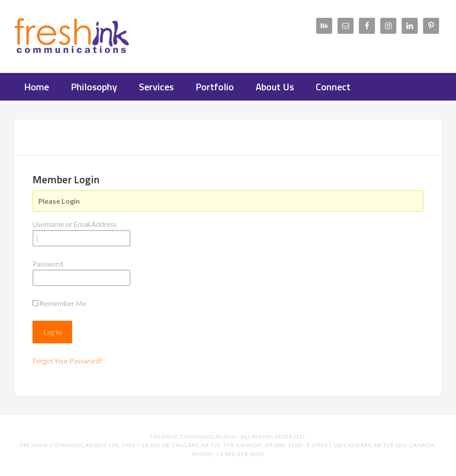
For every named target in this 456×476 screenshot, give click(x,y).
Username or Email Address (75, 224)
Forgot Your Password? (67, 361)
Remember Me (63, 303)
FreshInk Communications (85, 36)
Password (48, 264)
